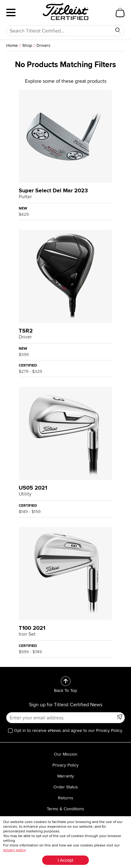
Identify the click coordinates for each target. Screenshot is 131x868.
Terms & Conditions (65, 809)
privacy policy (14, 850)
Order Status (66, 787)
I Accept (65, 860)
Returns (66, 798)
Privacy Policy (65, 765)
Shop (27, 45)
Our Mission (66, 754)
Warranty (65, 776)
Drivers (44, 45)
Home (12, 45)
